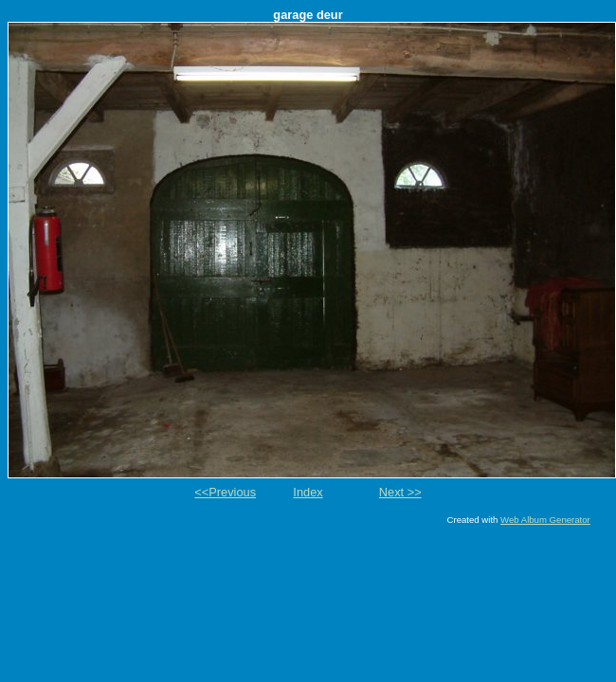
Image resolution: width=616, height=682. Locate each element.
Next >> (400, 492)
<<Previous (225, 492)
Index (308, 492)
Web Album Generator (545, 520)
